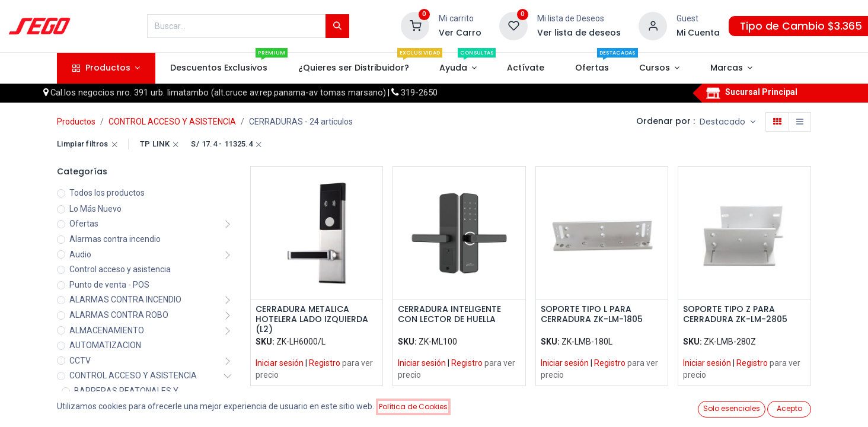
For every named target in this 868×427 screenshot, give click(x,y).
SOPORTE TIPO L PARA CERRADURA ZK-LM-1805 (592, 315)
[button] (727, 122)
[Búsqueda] (337, 26)
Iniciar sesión (280, 363)
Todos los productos (107, 193)
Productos (76, 122)
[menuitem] (219, 68)
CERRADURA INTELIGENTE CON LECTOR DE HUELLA (449, 315)
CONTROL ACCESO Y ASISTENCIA (172, 122)
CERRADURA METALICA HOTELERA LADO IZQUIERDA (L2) (312, 319)
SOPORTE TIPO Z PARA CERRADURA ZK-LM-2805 (735, 315)
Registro (325, 363)
